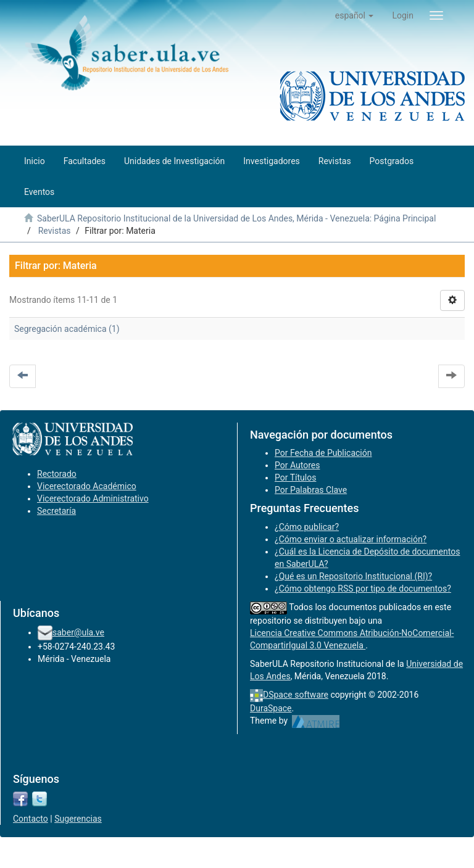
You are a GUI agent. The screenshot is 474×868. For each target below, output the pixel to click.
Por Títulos (295, 477)
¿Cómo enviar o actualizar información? (351, 539)
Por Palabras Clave (311, 490)
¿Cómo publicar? (307, 527)
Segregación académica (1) (67, 329)
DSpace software (296, 695)
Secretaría (56, 511)
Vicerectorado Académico (87, 486)
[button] (355, 15)
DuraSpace (271, 708)
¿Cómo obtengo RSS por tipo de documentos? (363, 589)
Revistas (55, 231)
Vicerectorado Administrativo (93, 498)
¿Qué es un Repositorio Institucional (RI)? (353, 576)
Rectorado (57, 474)
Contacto (31, 819)
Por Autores (297, 465)
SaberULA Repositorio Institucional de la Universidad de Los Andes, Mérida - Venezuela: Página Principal (236, 218)
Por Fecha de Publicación (323, 453)
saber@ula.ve (78, 632)
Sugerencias (78, 819)
